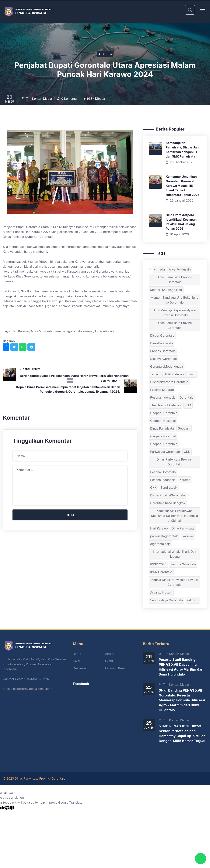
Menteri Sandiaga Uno (166, 290)
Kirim (70, 515)
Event (109, 661)
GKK (187, 452)
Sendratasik (169, 488)
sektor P (193, 600)
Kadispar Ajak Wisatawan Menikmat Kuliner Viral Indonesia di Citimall (175, 516)
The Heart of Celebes (166, 405)
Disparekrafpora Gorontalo (169, 382)
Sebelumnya (30, 369)
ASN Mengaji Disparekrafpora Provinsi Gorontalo (174, 313)
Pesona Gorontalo (163, 472)
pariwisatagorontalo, (68, 331)
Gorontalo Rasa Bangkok (168, 503)
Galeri (77, 661)
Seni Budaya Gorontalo (166, 600)
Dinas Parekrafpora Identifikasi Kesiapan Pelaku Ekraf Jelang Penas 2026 (181, 222)
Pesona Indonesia (163, 397)
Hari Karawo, (21, 331)
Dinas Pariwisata (162, 428)
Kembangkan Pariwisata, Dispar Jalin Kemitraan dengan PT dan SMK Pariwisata (183, 150)
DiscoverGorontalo (163, 359)
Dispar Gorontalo (162, 335)
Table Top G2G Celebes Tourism (173, 374)
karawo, (88, 331)
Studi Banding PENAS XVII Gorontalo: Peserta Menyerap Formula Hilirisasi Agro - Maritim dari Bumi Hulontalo (182, 700)
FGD (188, 405)
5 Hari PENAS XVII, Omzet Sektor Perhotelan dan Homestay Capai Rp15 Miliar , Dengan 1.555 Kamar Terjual (183, 733)
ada (162, 269)
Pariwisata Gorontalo (165, 452)
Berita (77, 654)
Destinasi (79, 668)
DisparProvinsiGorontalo (168, 495)
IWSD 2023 (158, 564)
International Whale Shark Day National (175, 554)
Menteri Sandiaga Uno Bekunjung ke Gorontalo (174, 300)
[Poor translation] (9, 808)
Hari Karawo (159, 528)
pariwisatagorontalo (164, 536)
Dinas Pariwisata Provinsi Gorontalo (175, 280)
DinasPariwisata (162, 343)
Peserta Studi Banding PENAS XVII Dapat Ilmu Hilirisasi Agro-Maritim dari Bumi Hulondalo (181, 667)
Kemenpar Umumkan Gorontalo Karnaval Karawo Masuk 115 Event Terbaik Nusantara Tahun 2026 (183, 186)
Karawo (185, 480)
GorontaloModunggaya (167, 366)
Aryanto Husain (180, 269)
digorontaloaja (104, 331)
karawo (188, 536)
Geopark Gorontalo (164, 413)
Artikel (110, 654)
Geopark (184, 428)
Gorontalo (187, 397)
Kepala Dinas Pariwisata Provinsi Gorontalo (175, 582)
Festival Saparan (162, 390)
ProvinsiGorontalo (163, 351)
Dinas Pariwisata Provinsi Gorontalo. (40, 778)
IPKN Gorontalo (161, 572)
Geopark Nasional (163, 421)
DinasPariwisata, (42, 331)
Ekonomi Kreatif (116, 668)
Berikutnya (110, 381)
